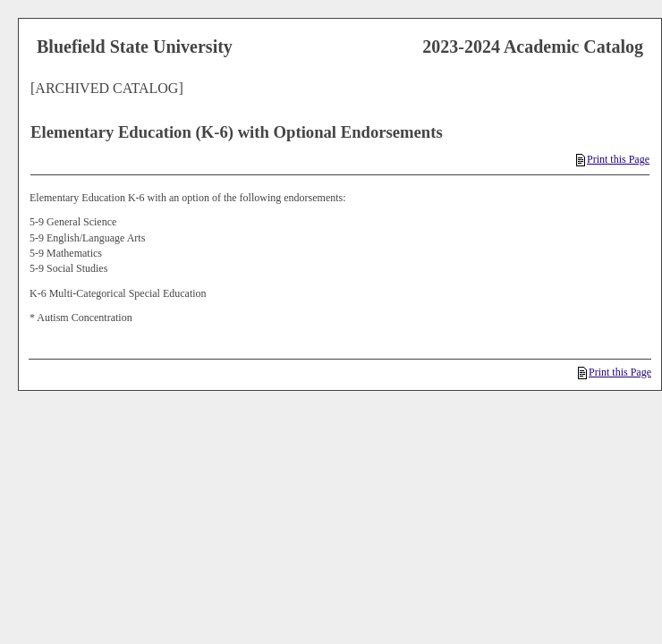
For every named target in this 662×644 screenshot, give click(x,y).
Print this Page (613, 159)
